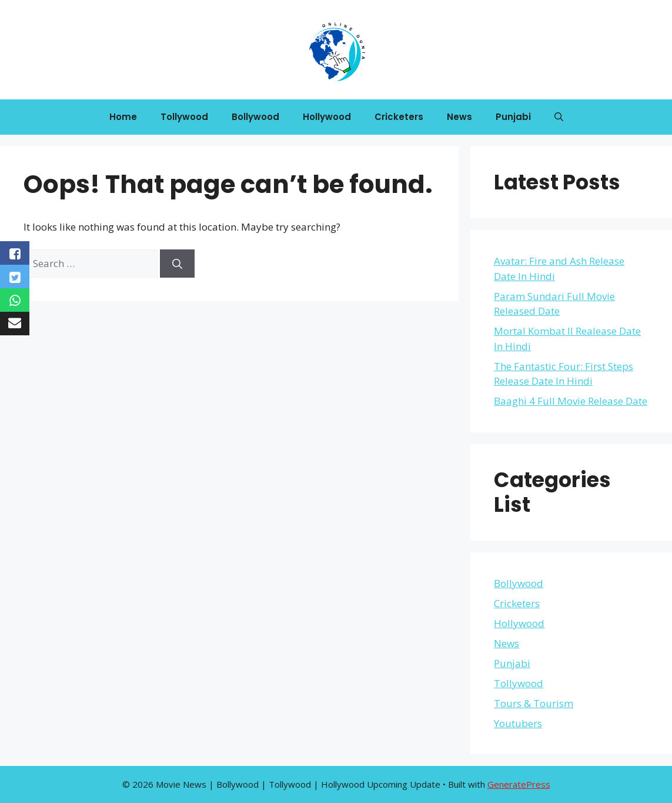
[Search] (177, 264)
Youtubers (518, 723)
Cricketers (399, 117)
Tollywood (184, 117)
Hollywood (327, 117)
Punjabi (513, 117)
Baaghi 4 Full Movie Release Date (571, 401)
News (459, 117)
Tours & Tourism (534, 703)
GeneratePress (519, 784)
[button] (559, 117)
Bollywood (255, 117)
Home (123, 117)
